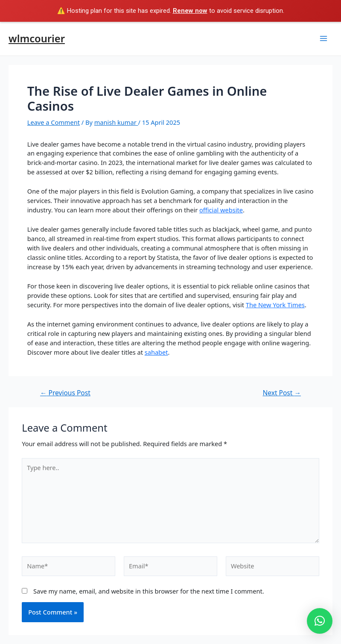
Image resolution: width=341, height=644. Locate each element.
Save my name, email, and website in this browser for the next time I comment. (149, 591)
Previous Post (65, 393)
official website (221, 210)
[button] (320, 621)
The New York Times (275, 305)
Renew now (190, 11)
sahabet (156, 352)
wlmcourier (37, 38)
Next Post (282, 393)
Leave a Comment (54, 122)
